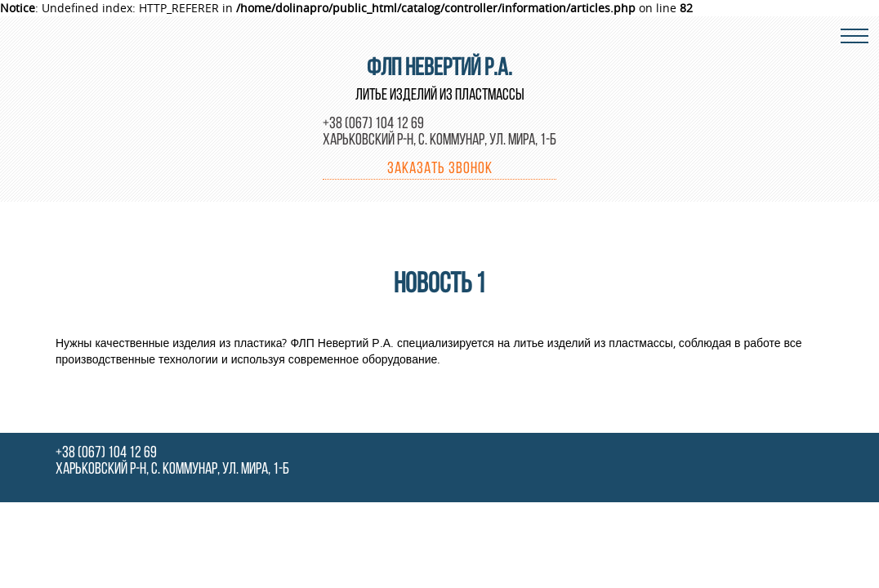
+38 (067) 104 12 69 (373, 124)
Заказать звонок (440, 169)
